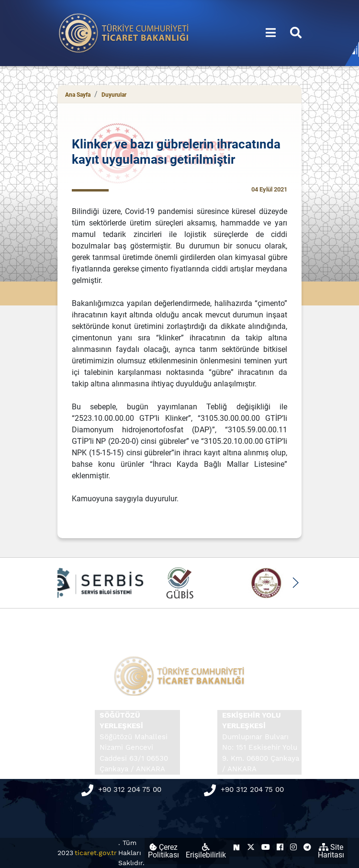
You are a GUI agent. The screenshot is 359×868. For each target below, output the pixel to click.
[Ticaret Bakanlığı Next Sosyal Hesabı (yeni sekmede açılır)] (236, 847)
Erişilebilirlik (206, 851)
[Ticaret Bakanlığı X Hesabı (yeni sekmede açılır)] (251, 847)
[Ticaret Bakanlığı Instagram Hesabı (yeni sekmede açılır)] (293, 847)
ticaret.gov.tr (96, 853)
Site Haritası (331, 851)
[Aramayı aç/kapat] (296, 33)
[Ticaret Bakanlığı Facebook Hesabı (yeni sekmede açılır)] (280, 847)
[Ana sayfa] (124, 32)
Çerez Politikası (163, 851)
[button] (295, 583)
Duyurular (114, 95)
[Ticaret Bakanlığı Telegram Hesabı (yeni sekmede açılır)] (307, 847)
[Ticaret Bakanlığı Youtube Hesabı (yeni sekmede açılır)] (266, 847)
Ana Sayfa (78, 95)
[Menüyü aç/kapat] (271, 33)
